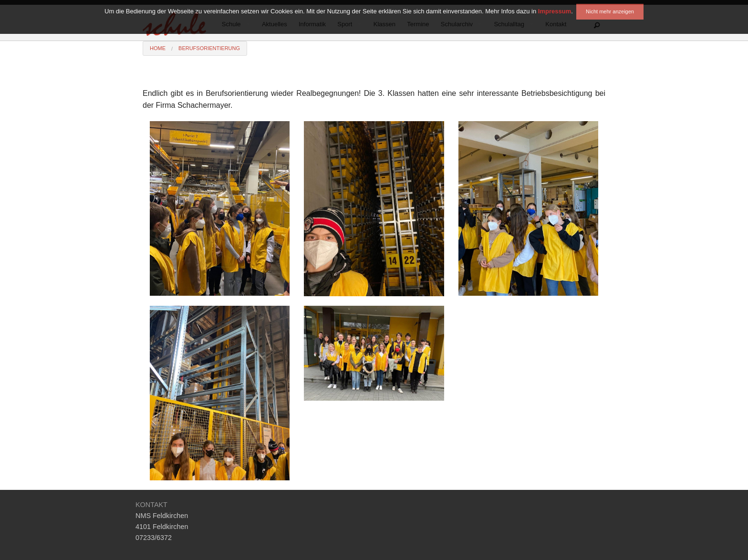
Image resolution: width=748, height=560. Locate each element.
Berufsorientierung (209, 48)
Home (158, 48)
